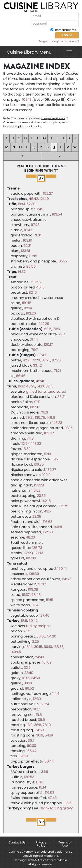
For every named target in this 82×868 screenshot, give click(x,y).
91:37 (42, 584)
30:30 (41, 636)
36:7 (36, 709)
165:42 (31, 751)
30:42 (33, 621)
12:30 (37, 699)
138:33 (58, 647)
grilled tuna (36, 391)
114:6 (56, 694)
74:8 (30, 438)
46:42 (33, 199)
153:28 (39, 485)
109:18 (27, 100)
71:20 (36, 360)
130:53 (29, 777)
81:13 (40, 782)
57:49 (39, 209)
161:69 (47, 662)
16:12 (21, 386)
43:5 (47, 511)
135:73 (37, 548)
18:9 (30, 725)
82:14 (28, 308)
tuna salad (57, 391)
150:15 (27, 303)
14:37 (22, 272)
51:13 (47, 454)
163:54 (57, 214)
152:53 (48, 532)
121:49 (44, 199)
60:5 (48, 329)
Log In (67, 35)
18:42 (28, 230)
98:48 (36, 595)
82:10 (50, 386)
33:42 (42, 355)
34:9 (45, 772)
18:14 (29, 647)
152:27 (48, 194)
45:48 (41, 381)
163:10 (28, 240)
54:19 (49, 735)
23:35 (41, 496)
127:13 (39, 553)
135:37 (51, 470)
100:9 (46, 475)
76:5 (27, 631)
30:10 (28, 683)
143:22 (36, 444)
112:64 (25, 444)
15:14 (43, 787)
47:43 (52, 798)
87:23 (46, 360)
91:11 (37, 402)
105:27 (63, 261)
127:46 (44, 615)
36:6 (41, 720)
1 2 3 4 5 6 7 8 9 (41, 178)
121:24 (45, 704)
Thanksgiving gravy (56, 808)
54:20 (52, 636)
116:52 (29, 688)
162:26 (31, 313)
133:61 (25, 251)
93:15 (69, 428)
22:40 (29, 673)
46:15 (40, 287)
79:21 (44, 412)
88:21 (61, 397)
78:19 (47, 725)
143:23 (57, 423)
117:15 (33, 256)
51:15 (50, 600)
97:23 (35, 225)
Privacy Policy (41, 844)
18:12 (26, 678)
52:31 (27, 246)
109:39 (31, 558)
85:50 (31, 266)
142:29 (44, 324)
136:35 (39, 464)
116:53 (50, 793)
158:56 (35, 282)
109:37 (35, 407)
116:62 (36, 490)
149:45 (16, 652)
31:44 (34, 339)
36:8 (38, 725)
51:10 (40, 386)
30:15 (38, 647)
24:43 (39, 657)
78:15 (38, 235)
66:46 (21, 376)
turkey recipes (38, 626)
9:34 (35, 605)
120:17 (48, 345)
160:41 (62, 569)
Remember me (65, 30)
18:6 (24, 621)
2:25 (36, 642)
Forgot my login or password (59, 41)
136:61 (68, 803)
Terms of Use (65, 844)
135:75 (40, 418)
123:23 (28, 553)
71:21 (57, 371)
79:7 (62, 334)
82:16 (33, 292)
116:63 (48, 522)
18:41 (21, 204)
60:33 (31, 746)
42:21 (27, 360)
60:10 (48, 647)
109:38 (33, 589)
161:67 (66, 579)
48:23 (31, 386)
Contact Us (17, 842)
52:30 (31, 204)
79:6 (56, 329)
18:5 (39, 714)
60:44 (49, 761)
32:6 (27, 668)
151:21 (55, 459)
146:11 (51, 418)
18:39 (27, 449)
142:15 (46, 501)
